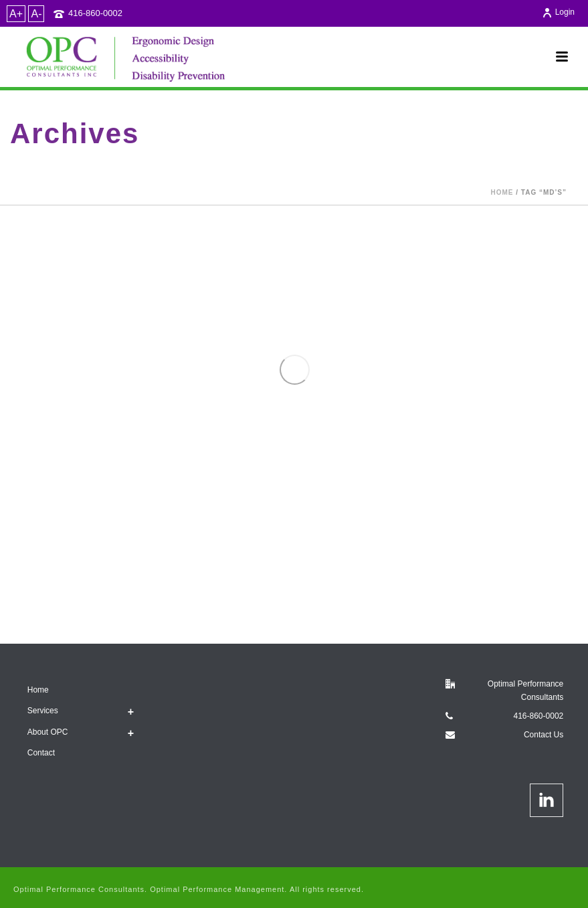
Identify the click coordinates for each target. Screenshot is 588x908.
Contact (41, 753)
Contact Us (544, 735)
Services (43, 711)
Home (502, 192)
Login (558, 12)
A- (36, 14)
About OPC (48, 732)
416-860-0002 (95, 13)
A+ (16, 14)
